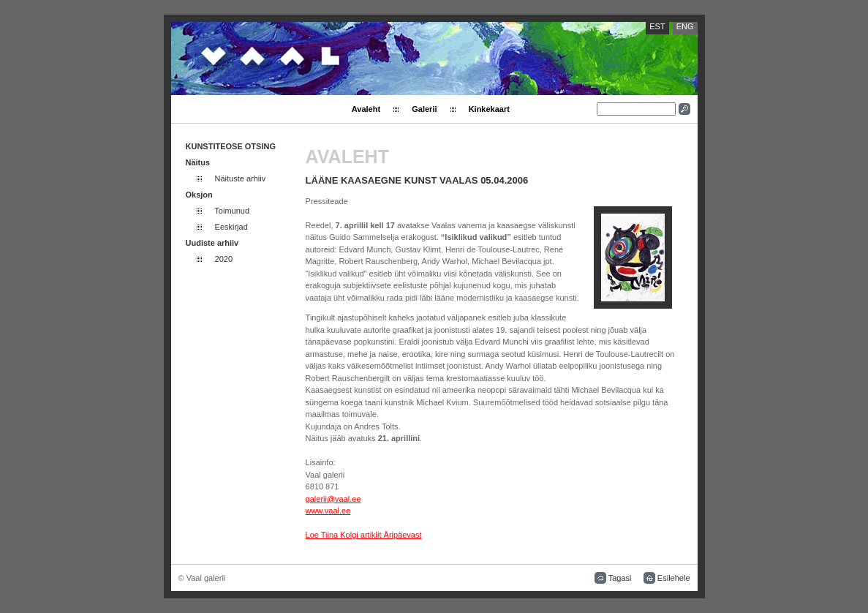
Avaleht (366, 109)
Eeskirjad (231, 227)
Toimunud (232, 211)
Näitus (198, 162)
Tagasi (620, 578)
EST (657, 26)
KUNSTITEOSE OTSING (231, 146)
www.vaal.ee (328, 511)
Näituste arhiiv (241, 178)
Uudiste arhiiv (212, 243)
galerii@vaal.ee (333, 499)
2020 (224, 259)
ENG (685, 26)
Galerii (424, 109)
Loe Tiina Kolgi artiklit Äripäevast (364, 535)
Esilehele (674, 578)
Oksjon (199, 195)
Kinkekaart (489, 109)
